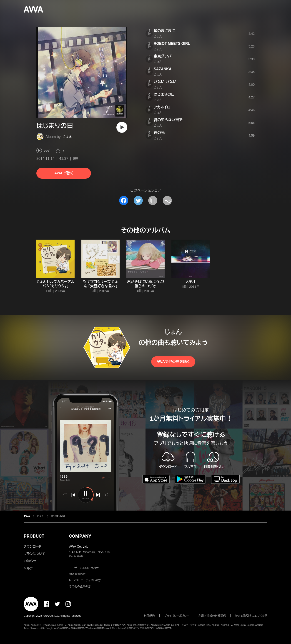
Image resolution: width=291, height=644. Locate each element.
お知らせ (30, 561)
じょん (67, 137)
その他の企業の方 (80, 586)
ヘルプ (28, 568)
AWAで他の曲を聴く (173, 362)
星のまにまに (164, 31)
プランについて (35, 554)
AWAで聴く (64, 173)
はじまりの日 (164, 94)
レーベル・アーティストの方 (85, 580)
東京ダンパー (164, 56)
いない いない (165, 82)
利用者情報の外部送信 (212, 616)
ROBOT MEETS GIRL (172, 44)
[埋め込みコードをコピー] (167, 200)
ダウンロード (33, 546)
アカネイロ (162, 107)
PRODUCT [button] (34, 536)
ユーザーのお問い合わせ (84, 568)
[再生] (122, 127)
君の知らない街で (168, 120)
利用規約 (149, 616)
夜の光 (159, 133)
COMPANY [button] (80, 536)
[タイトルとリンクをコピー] (153, 200)
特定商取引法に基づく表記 (251, 616)
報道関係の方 (77, 574)
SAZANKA (163, 69)
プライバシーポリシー (177, 616)
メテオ (190, 282)
